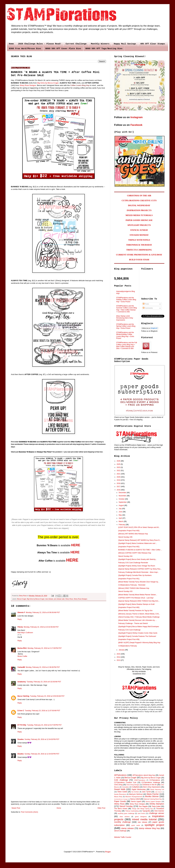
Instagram (137, 117)
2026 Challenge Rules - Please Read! (40, 44)
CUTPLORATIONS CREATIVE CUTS (139, 201)
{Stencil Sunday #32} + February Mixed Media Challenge (139, 617)
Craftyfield (135, 787)
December (123, 493)
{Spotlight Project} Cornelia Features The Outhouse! (137, 636)
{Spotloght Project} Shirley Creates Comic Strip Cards (138, 633)
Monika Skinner (152, 796)
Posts (146, 304)
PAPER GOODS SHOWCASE (139, 220)
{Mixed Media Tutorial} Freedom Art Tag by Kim (135, 611)
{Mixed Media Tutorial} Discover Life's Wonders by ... (137, 620)
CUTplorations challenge (151, 782)
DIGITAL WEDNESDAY (139, 205)
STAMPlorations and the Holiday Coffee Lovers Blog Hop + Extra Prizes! (126, 300)
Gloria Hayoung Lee (157, 789)
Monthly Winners (100, 44)
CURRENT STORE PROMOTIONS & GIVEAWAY (139, 255)
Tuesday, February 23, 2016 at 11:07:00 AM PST (42, 711)
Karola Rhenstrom (120, 794)
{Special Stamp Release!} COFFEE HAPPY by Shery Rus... (140, 569)
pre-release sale (59, 599)
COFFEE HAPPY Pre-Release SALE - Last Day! (136, 598)
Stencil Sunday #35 (125, 537)
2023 (119, 467)
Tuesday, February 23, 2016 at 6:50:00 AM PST (47, 696)
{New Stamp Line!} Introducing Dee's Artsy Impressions (125, 318)
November (123, 496)
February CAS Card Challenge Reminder (133, 563)
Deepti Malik (120, 789)
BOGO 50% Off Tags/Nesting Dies (104, 49)
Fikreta (20, 627)
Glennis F (21, 612)
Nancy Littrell (135, 799)
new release (49, 599)
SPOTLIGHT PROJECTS (139, 225)
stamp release (128, 828)
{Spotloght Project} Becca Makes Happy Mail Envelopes (139, 627)
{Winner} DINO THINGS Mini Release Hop (134, 588)
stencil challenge (120, 831)
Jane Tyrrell (146, 792)
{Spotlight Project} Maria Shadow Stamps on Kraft (136, 604)
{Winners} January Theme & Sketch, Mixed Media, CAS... (139, 614)
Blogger (108, 852)
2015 (119, 654)
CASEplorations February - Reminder (132, 585)
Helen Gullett (122, 792)
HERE (76, 545)
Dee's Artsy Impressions (152, 787)
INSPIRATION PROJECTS (139, 210)
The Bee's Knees (121, 809)
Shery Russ (69, 599)
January (122, 650)
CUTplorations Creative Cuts (125, 782)
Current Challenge (76, 44)
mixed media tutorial (144, 819)
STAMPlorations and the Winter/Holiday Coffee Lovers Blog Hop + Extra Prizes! (125, 335)
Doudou (21, 739)
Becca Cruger (22, 599)
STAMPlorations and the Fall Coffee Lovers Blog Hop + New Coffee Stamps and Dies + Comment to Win (127, 346)
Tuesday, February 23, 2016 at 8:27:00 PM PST (44, 725)
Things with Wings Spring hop (142, 809)
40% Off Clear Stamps (153, 44)
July (120, 509)
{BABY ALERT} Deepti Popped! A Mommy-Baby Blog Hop (139, 643)
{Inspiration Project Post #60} (129, 607)
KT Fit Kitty (22, 725)
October (122, 499)
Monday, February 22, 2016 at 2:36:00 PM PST (43, 667)
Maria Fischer (153, 794)
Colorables (125, 787)
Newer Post (16, 808)
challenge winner (157, 813)
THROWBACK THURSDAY (139, 245)
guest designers (141, 817)
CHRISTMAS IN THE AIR (139, 196)
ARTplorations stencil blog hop (144, 775)
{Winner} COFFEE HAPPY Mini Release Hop (135, 553)
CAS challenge (121, 780)
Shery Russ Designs (28, 85)
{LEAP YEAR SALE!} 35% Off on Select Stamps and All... (139, 527)
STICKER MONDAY (139, 235)
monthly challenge (122, 822)
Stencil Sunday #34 (125, 556)
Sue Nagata (143, 806)
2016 (119, 490)
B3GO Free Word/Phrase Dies (25, 49)
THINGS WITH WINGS (139, 240)
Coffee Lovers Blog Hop (80, 85)
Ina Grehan (135, 792)
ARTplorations (120, 775)
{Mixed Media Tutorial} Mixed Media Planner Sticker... (138, 595)
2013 (119, 660)
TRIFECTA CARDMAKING (139, 250)
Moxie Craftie (22, 656)
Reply (20, 619)
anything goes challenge (126, 813)
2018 (119, 483)
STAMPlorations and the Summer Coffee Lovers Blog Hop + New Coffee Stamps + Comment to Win (127, 309)
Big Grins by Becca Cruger (48, 83)
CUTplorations (155, 780)
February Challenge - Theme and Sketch (133, 623)
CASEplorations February (128, 646)
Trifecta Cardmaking (132, 811)
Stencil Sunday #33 (125, 591)
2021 (119, 474)
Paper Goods (120, 801)
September (123, 502)
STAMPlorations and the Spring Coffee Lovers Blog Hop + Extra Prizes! (126, 326)
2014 (119, 657)
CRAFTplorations (140, 780)
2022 (119, 471)
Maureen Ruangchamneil (134, 797)
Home (11, 44)
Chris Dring (118, 785)
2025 (119, 464)
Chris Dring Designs (133, 785)
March (121, 521)
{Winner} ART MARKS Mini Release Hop (133, 534)
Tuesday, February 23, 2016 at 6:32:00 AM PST (44, 682)
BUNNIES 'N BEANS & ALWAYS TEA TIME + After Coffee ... (140, 550)
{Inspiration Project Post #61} (129, 579)
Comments (148, 308)
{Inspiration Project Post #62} (129, 547)
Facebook (136, 125)
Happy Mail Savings (125, 44)
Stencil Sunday (126, 806)
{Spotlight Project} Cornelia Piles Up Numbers (135, 575)
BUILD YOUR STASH (139, 260)
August (121, 505)
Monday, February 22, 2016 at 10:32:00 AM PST (41, 627)
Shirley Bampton (157, 804)
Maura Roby (118, 797)
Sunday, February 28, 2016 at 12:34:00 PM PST (42, 739)
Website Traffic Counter (123, 837)
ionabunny (22, 682)
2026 (119, 461)
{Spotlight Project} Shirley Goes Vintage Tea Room (137, 566)
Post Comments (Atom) (29, 812)
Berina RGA (22, 648)
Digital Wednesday (139, 789)
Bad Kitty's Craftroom (25, 633)
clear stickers (125, 817)
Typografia (146, 811)
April (121, 518)
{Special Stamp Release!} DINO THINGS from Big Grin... (139, 601)
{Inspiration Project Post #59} (129, 639)
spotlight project (154, 825)
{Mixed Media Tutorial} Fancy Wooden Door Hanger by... (139, 582)
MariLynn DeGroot (136, 794)
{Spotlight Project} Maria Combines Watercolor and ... (138, 543)
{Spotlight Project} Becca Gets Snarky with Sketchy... (137, 559)
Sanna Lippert (136, 801)
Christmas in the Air (150, 785)
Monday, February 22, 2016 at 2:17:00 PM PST (45, 648)
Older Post (101, 808)
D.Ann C (21, 711)
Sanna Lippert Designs (153, 801)
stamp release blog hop (149, 828)
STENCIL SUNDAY (139, 230)
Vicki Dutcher (159, 811)
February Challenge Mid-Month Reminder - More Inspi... (139, 572)
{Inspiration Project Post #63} (129, 531)
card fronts (141, 813)
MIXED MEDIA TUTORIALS (139, 215)
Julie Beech (158, 792)
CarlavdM (21, 667)
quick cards (136, 825)
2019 (119, 480)
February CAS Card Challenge (129, 630)
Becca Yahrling (23, 696)
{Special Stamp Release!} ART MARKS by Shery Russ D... (140, 540)
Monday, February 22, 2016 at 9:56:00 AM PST (43, 612)
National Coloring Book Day (153, 799)
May (120, 515)
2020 (119, 477)
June (121, 512)
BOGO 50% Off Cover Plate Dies (63, 49)
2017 (119, 487)
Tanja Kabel (156, 806)
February (122, 525)
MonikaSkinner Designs (121, 799)
